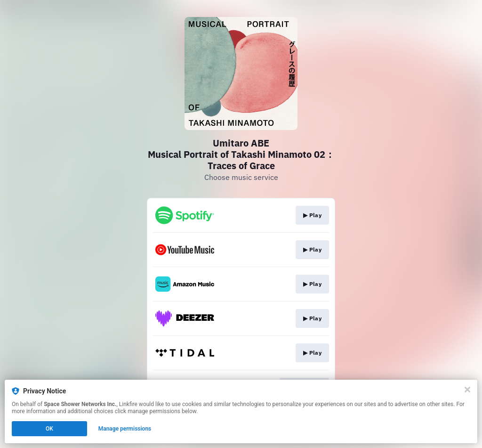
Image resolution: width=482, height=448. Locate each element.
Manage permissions (125, 429)
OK (49, 429)
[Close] (467, 390)
